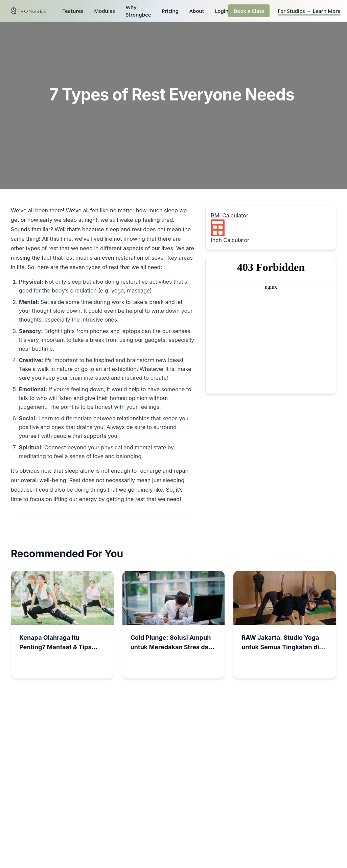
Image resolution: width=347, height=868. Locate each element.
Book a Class (249, 11)
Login (222, 11)
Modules (105, 11)
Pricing (170, 11)
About (197, 11)
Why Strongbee (138, 11)
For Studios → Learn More (309, 11)
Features (73, 11)
